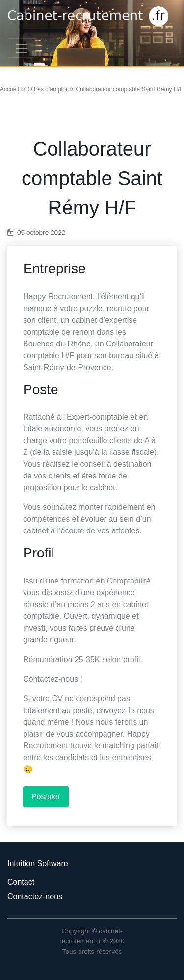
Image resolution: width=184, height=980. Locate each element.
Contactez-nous (35, 896)
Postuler (46, 797)
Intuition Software (38, 863)
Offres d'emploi (47, 89)
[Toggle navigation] (22, 48)
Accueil (10, 89)
